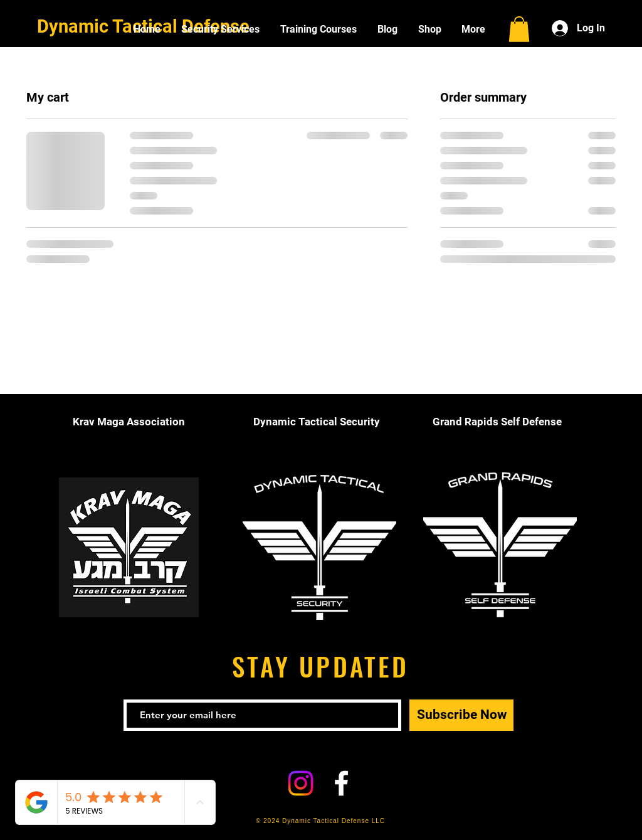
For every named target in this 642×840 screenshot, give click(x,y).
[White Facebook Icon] (341, 783)
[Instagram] (301, 783)
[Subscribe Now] (461, 715)
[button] (519, 29)
